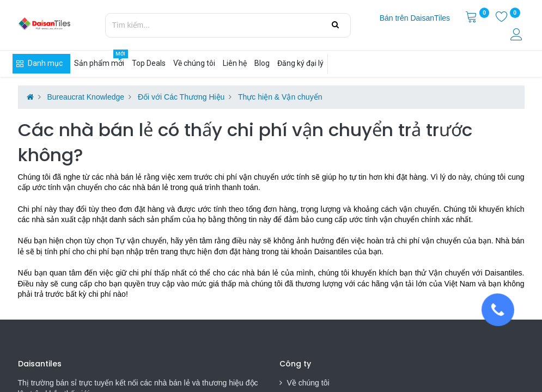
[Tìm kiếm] (335, 25)
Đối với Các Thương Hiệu (181, 97)
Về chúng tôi (308, 383)
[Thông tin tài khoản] (517, 36)
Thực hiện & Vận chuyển (280, 97)
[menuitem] (415, 19)
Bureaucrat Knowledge (86, 97)
